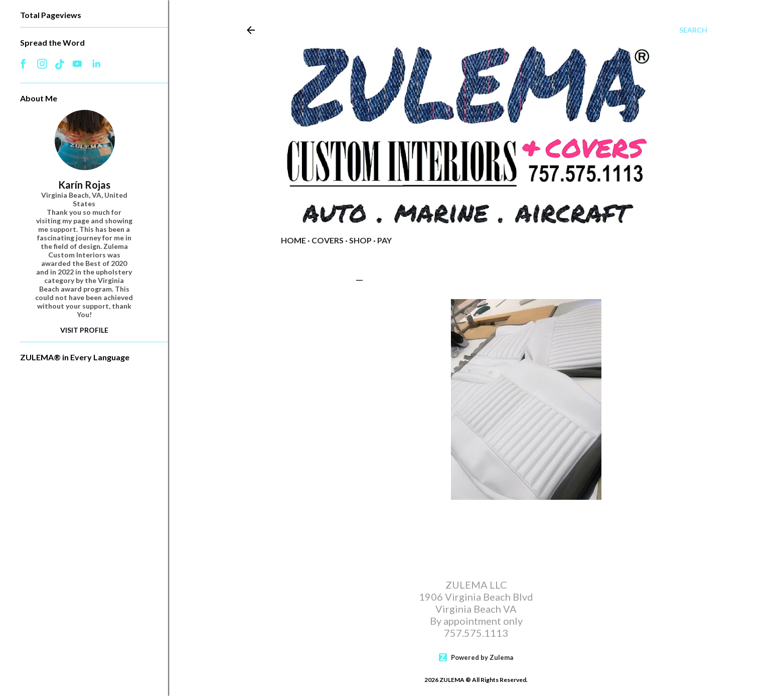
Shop (360, 240)
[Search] (693, 30)
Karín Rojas (84, 185)
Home (293, 240)
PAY (384, 240)
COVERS (328, 240)
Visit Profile (84, 330)
